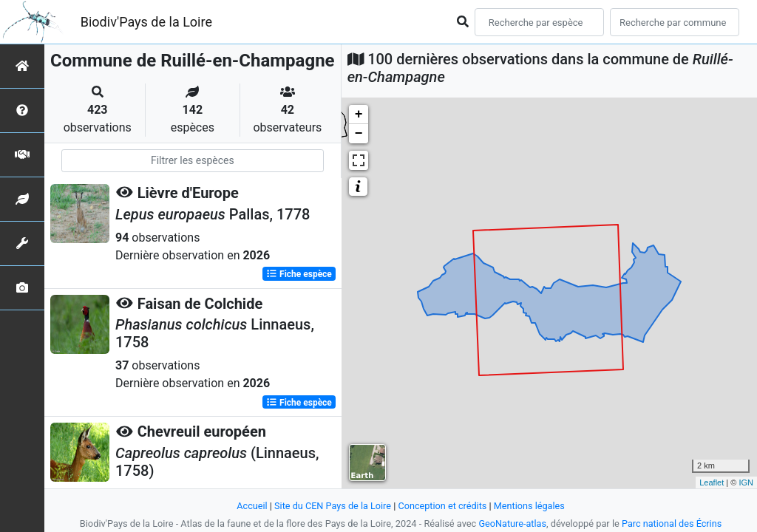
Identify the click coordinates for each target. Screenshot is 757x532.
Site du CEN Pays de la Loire (332, 506)
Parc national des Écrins (672, 524)
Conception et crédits (442, 506)
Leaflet (712, 482)
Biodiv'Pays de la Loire (146, 22)
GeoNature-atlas (512, 524)
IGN (746, 482)
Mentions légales (530, 506)
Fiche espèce (299, 273)
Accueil (251, 506)
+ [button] (359, 115)
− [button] (359, 134)
